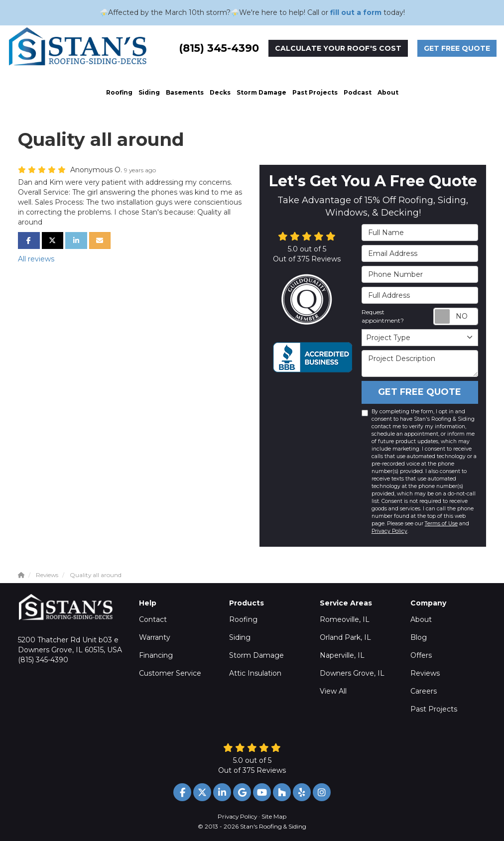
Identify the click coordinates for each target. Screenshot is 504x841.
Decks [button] (220, 92)
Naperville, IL (342, 655)
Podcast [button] (358, 92)
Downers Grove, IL (352, 673)
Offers (421, 655)
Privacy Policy (389, 531)
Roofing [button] (119, 92)
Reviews (425, 673)
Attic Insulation (255, 673)
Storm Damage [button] (261, 92)
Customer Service (170, 673)
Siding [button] (149, 92)
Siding (240, 637)
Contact (153, 619)
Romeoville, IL (345, 619)
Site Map (274, 816)
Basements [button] (185, 92)
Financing (156, 655)
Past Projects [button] (315, 92)
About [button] (388, 92)
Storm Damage (256, 655)
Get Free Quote (457, 48)
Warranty (155, 637)
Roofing (243, 619)
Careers (424, 691)
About (421, 619)
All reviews (36, 259)
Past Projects (434, 709)
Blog (419, 637)
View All (333, 691)
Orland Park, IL (345, 637)
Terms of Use (441, 524)
